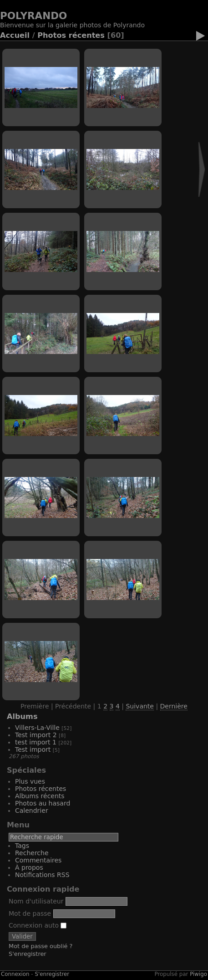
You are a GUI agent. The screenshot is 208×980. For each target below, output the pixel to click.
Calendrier (32, 811)
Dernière (174, 706)
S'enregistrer (28, 954)
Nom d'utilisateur (36, 901)
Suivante (140, 706)
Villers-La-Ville (37, 728)
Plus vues (30, 781)
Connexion (15, 974)
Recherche (32, 853)
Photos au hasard (43, 803)
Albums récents (40, 796)
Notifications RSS (42, 875)
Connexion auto (38, 925)
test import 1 (36, 742)
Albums (22, 716)
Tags (22, 846)
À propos (29, 867)
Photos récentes (71, 35)
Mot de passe (30, 913)
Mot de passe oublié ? (41, 946)
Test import (33, 749)
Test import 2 (36, 735)
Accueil (15, 35)
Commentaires (38, 860)
